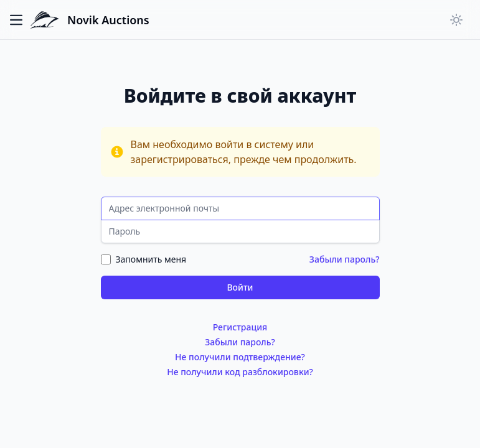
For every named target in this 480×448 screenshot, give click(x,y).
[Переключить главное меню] (20, 20)
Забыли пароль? (345, 259)
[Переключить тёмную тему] (456, 20)
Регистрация (240, 327)
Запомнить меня (151, 259)
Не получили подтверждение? (240, 357)
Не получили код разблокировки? (240, 372)
